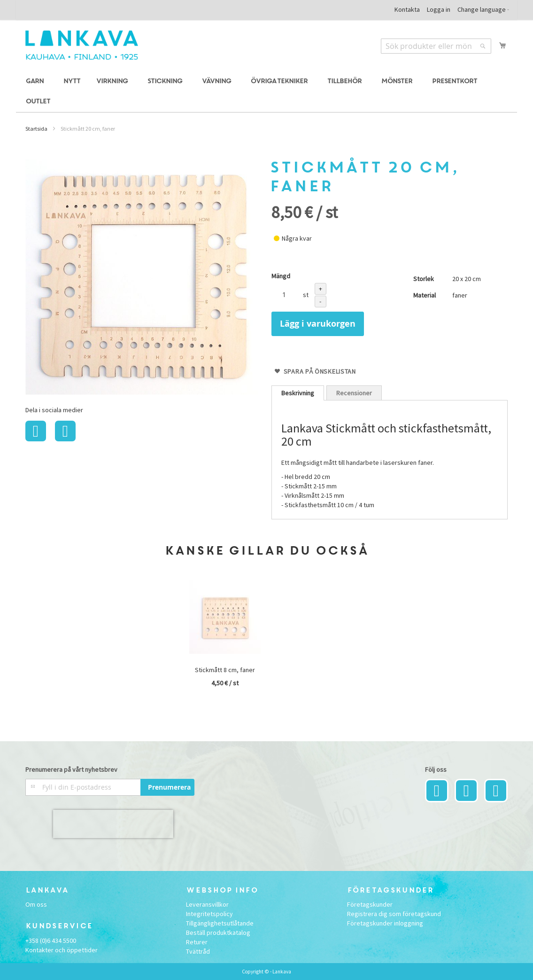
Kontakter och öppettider (62, 950)
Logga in (439, 9)
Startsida (36, 129)
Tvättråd (198, 951)
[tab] (298, 393)
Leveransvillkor (207, 904)
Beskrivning (298, 393)
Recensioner (354, 393)
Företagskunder (370, 904)
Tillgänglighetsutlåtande (220, 923)
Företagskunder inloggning (385, 923)
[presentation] (113, 824)
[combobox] (436, 46)
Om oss (36, 904)
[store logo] (82, 45)
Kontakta (407, 9)
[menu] (266, 92)
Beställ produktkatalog (218, 933)
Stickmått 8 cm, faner (225, 670)
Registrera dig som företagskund (394, 914)
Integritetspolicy (209, 914)
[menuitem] (36, 82)
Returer (197, 942)
